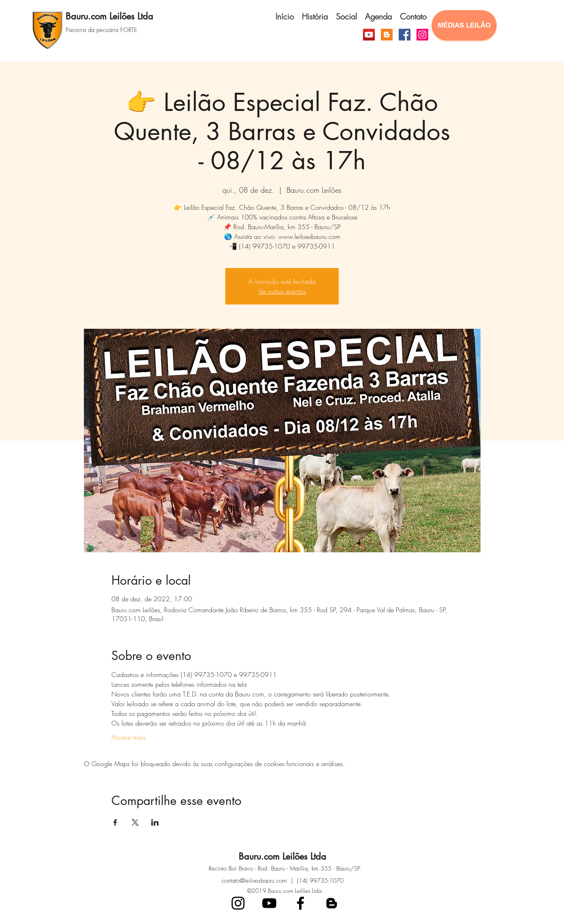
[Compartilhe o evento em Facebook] (115, 822)
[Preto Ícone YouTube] (269, 903)
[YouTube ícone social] (369, 35)
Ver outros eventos (282, 291)
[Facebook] (405, 35)
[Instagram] (422, 35)
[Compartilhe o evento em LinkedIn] (155, 822)
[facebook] (300, 903)
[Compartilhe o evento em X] (135, 822)
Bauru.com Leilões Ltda (109, 16)
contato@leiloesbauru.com (254, 881)
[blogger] (332, 903)
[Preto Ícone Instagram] (238, 903)
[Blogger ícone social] (387, 35)
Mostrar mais (129, 737)
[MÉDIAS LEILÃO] (464, 25)
